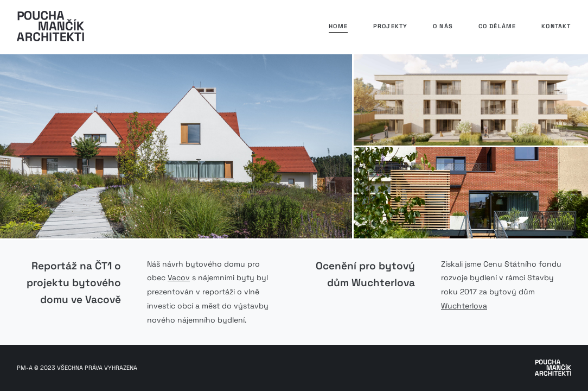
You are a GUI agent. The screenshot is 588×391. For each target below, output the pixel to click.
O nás (443, 26)
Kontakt (556, 26)
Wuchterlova (464, 306)
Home (338, 26)
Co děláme (497, 26)
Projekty (391, 26)
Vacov (179, 278)
